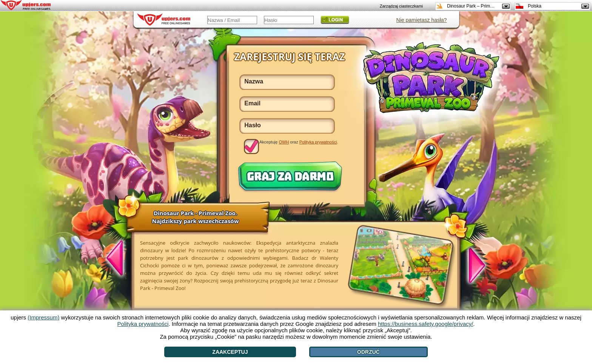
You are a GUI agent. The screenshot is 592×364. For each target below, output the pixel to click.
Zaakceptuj (230, 352)
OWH (284, 142)
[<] (119, 259)
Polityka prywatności (318, 142)
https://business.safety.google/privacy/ (425, 324)
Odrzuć (368, 352)
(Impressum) (43, 317)
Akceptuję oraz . (299, 142)
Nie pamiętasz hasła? (422, 20)
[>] (473, 264)
